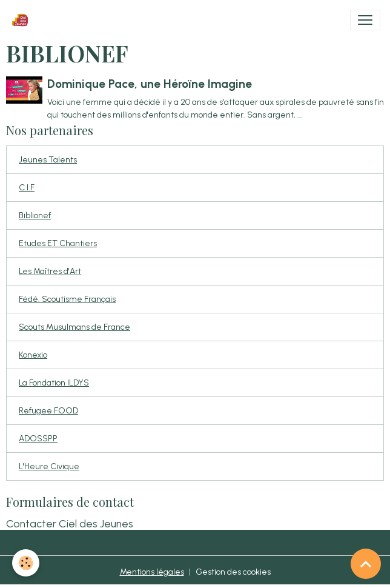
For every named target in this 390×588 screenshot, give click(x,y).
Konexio (33, 355)
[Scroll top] (366, 564)
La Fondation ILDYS (54, 383)
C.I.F (27, 188)
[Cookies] (26, 563)
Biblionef (35, 215)
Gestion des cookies (233, 572)
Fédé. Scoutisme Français (67, 299)
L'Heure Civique (49, 466)
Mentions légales (152, 572)
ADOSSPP (38, 439)
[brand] (22, 20)
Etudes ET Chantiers (58, 243)
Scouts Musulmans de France (74, 327)
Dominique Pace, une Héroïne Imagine (150, 84)
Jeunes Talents (48, 160)
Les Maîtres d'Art (50, 271)
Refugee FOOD (48, 411)
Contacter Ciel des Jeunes (70, 523)
